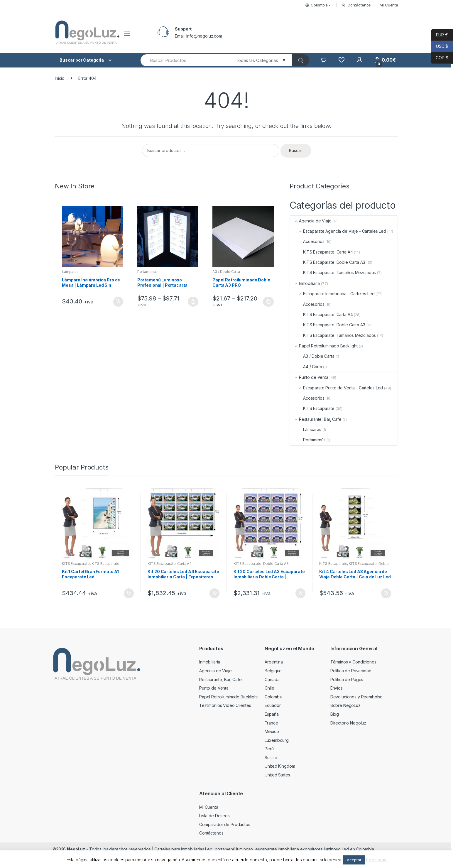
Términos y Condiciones (353, 662)
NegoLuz (76, 849)
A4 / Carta (306, 367)
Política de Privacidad (351, 671)
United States (277, 775)
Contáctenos (356, 5)
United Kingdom (280, 766)
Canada (272, 679)
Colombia (317, 5)
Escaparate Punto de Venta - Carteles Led (337, 388)
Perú (269, 749)
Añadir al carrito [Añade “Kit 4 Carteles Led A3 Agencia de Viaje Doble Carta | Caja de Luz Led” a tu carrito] (386, 593)
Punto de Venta (309, 377)
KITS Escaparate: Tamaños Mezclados (333, 272)
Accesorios (307, 241)
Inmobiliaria (305, 283)
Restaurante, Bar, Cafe (316, 419)
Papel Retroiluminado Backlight (324, 346)
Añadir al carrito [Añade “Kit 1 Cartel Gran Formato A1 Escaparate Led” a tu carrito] (129, 593)
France (271, 723)
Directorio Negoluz (348, 723)
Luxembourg (277, 740)
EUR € (440, 35)
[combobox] (185, 60)
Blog (335, 714)
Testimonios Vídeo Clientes (225, 705)
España (272, 714)
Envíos (337, 688)
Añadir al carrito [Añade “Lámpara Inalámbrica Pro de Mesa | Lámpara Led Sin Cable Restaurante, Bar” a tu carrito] (118, 302)
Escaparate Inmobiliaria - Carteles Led (332, 294)
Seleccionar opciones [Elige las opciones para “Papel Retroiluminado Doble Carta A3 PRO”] (268, 302)
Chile (269, 688)
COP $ (440, 58)
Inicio (60, 78)
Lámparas (70, 272)
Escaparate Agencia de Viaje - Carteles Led (338, 231)
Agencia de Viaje (311, 221)
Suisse (271, 758)
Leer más (376, 860)
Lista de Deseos (214, 816)
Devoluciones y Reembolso (357, 697)
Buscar (296, 150)
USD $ (440, 47)
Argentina (274, 662)
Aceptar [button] (354, 860)
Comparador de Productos (225, 824)
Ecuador (273, 705)
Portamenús (148, 272)
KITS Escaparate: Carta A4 (322, 252)
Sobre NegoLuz (345, 705)
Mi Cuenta (389, 5)
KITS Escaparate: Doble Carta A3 (328, 262)
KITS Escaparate (312, 408)
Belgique (273, 671)
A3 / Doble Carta (226, 272)
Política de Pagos (347, 679)
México (272, 731)
